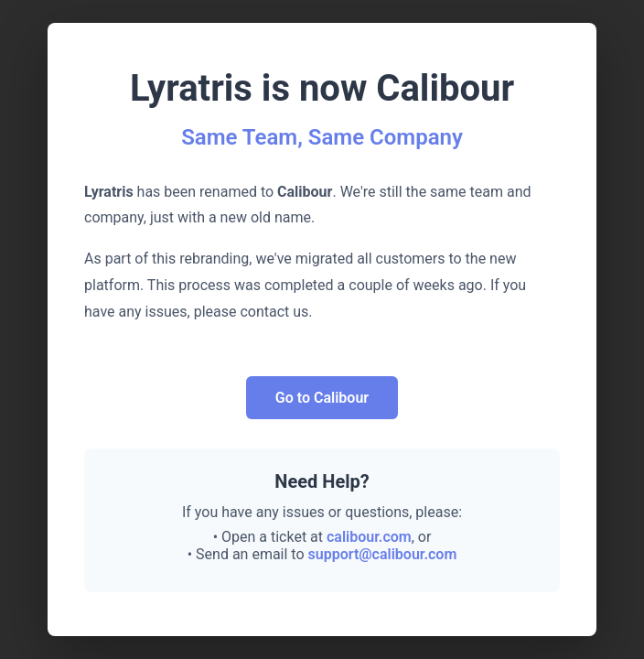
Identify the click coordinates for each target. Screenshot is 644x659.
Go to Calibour (322, 398)
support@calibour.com (383, 554)
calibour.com (369, 537)
